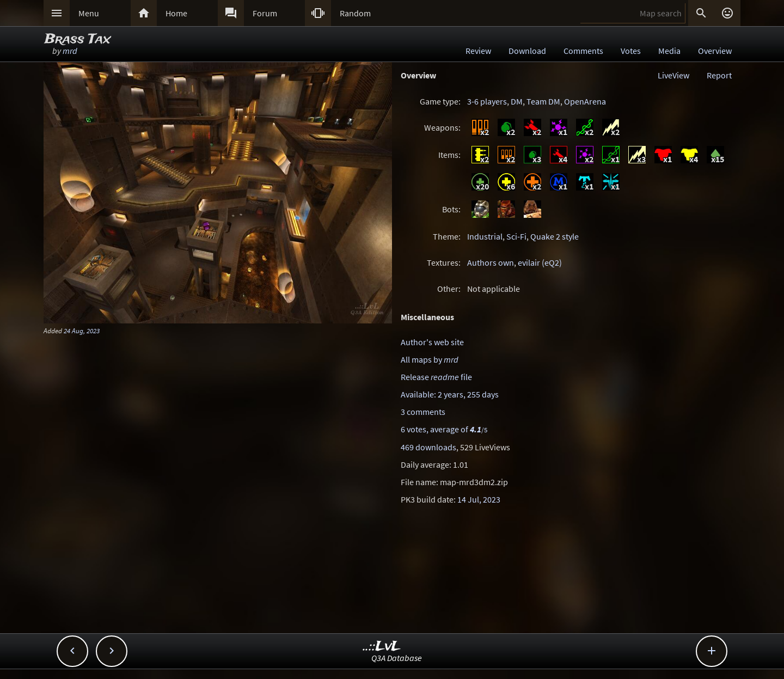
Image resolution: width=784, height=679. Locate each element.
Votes (631, 51)
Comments (583, 51)
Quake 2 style (555, 236)
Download (527, 51)
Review (478, 51)
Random (355, 13)
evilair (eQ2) (540, 262)
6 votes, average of (444, 429)
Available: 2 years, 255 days (450, 394)
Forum (265, 13)
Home (176, 13)
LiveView (673, 75)
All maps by (430, 359)
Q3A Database (397, 658)
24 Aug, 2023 (82, 331)
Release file (436, 377)
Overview (715, 51)
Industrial (485, 236)
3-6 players (487, 101)
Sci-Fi (516, 236)
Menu (89, 13)
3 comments (423, 412)
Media (669, 51)
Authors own (491, 262)
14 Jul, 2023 (479, 499)
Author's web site (432, 342)
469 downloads (428, 447)
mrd (70, 51)
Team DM (543, 101)
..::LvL (382, 647)
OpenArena (585, 101)
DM (517, 101)
